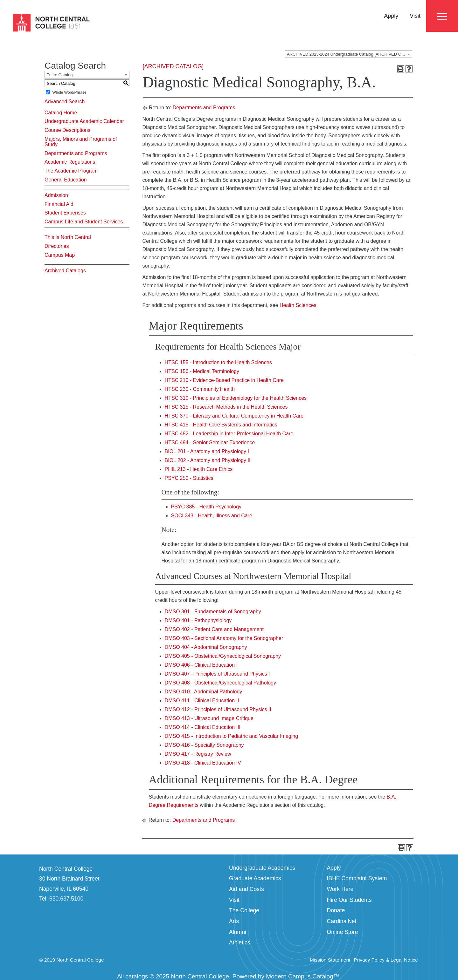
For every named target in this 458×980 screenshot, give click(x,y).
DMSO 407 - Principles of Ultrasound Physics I (217, 674)
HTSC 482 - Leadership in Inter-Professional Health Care (229, 434)
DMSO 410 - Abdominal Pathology (204, 692)
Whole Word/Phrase (69, 92)
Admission (56, 195)
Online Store (343, 932)
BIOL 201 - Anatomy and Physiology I (207, 451)
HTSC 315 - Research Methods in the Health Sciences (226, 407)
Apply (391, 16)
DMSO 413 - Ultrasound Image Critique (209, 718)
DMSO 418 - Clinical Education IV (203, 763)
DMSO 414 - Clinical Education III (203, 727)
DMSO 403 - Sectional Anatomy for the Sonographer (224, 638)
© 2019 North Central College (72, 960)
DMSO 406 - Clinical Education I (201, 665)
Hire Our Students (349, 900)
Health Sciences (298, 305)
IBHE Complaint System (357, 878)
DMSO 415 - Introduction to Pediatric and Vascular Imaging (231, 736)
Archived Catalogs (65, 271)
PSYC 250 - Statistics (189, 478)
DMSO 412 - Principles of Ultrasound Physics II (218, 709)
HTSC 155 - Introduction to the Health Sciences (218, 362)
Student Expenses (65, 213)
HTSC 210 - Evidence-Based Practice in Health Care (224, 380)
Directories (57, 246)
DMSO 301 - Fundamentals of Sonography (213, 612)
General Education (66, 180)
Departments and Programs (76, 153)
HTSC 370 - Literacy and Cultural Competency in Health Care (234, 416)
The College (244, 910)
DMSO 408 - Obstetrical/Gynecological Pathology (220, 683)
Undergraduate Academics (262, 868)
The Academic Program (71, 171)
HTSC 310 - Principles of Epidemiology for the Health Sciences (236, 398)
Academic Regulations (70, 162)
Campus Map (60, 255)
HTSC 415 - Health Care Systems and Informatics (221, 425)
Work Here (340, 889)
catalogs (137, 976)
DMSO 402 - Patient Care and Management (214, 629)
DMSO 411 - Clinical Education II (202, 701)
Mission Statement (330, 960)
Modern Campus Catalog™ (302, 976)
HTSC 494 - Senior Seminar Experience (210, 442)
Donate (336, 910)
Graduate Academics (255, 878)
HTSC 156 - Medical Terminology (202, 371)
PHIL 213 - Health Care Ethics (199, 469)
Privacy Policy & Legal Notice (386, 960)
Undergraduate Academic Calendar (84, 121)
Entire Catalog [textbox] (59, 75)
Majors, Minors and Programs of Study (81, 142)
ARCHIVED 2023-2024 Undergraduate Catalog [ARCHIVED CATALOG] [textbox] (349, 54)
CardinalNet (342, 921)
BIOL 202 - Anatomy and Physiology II (208, 460)
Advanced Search (65, 102)
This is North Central (68, 237)
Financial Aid (59, 204)
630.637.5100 (66, 899)
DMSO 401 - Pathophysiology (198, 620)
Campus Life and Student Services (84, 222)
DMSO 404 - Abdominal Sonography (206, 647)
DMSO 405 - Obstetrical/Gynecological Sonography (223, 656)
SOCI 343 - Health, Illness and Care (212, 516)
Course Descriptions (67, 130)
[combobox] (349, 54)
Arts (234, 921)
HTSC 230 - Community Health (200, 389)
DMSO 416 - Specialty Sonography (204, 745)
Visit (415, 16)
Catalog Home (61, 113)
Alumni (238, 932)
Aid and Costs (246, 889)
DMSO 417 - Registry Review (198, 754)
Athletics (240, 943)
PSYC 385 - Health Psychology (206, 507)
